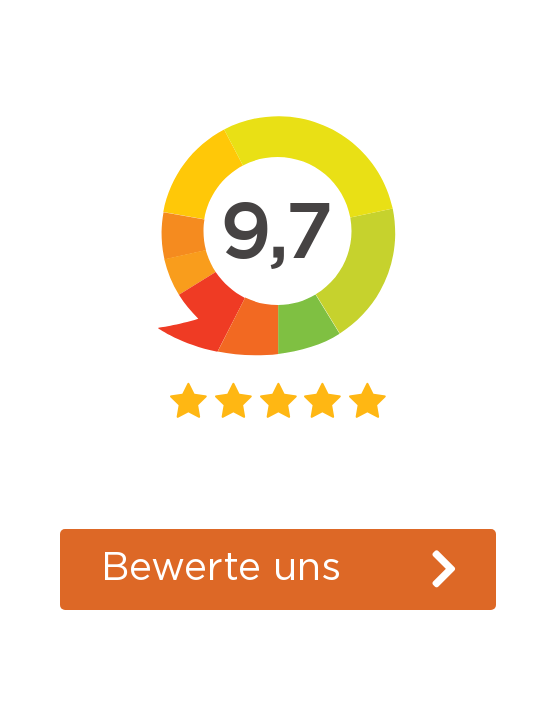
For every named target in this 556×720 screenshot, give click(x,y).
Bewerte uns (221, 568)
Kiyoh (278, 493)
